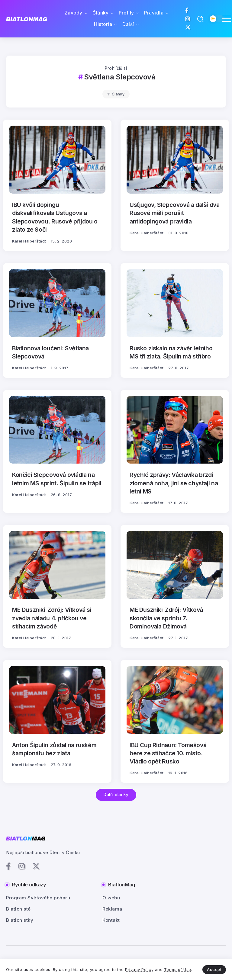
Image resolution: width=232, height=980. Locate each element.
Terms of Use (178, 969)
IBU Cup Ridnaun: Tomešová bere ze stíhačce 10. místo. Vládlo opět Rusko (168, 753)
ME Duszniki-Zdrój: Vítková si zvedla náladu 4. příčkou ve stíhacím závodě (52, 618)
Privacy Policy (139, 969)
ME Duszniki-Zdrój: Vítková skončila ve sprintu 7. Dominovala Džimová (166, 618)
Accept (214, 969)
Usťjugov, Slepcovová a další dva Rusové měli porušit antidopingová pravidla (175, 213)
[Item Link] (57, 160)
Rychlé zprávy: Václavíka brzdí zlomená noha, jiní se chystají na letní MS (174, 483)
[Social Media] (187, 10)
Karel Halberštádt (29, 241)
